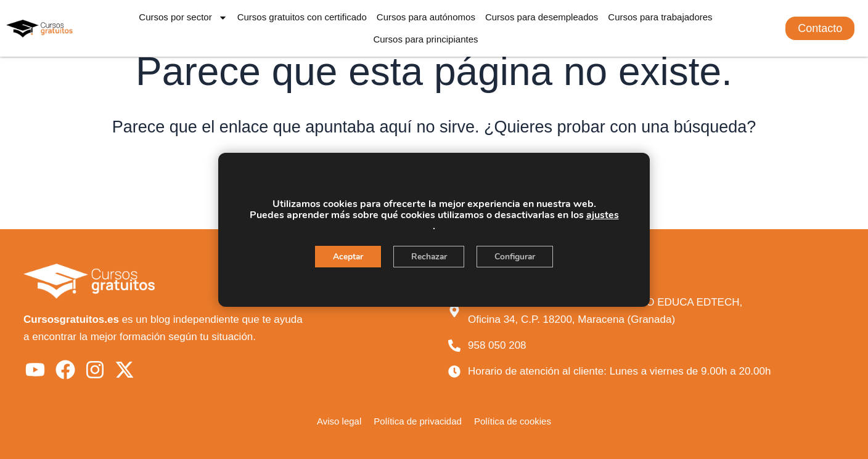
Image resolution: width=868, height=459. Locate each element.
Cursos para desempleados (542, 17)
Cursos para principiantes (425, 39)
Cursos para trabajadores (660, 17)
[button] (820, 28)
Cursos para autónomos (426, 17)
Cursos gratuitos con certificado (302, 17)
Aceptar (345, 257)
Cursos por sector (183, 18)
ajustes (603, 215)
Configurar (517, 257)
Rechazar (428, 257)
